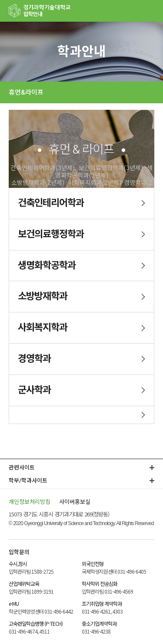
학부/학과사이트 (28, 481)
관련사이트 (22, 468)
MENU (152, 11)
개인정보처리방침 (30, 501)
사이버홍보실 (75, 501)
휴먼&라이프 (26, 92)
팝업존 (135, 11)
